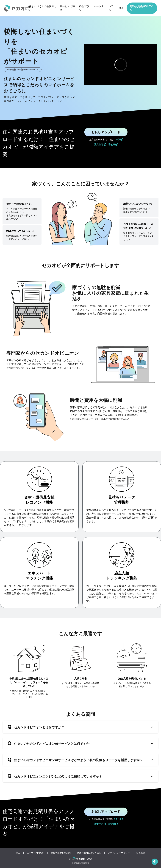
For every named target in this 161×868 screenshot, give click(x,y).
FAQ (121, 8)
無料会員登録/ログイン (142, 8)
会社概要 (141, 853)
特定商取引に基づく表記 (89, 853)
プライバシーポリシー (119, 853)
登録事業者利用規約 (61, 853)
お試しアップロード (106, 132)
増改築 (113, 144)
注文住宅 (100, 144)
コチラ (118, 139)
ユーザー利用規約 (36, 853)
